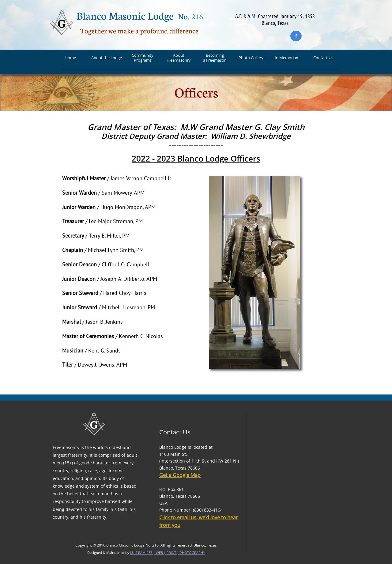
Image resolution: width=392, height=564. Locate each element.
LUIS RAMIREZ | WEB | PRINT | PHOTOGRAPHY (168, 553)
